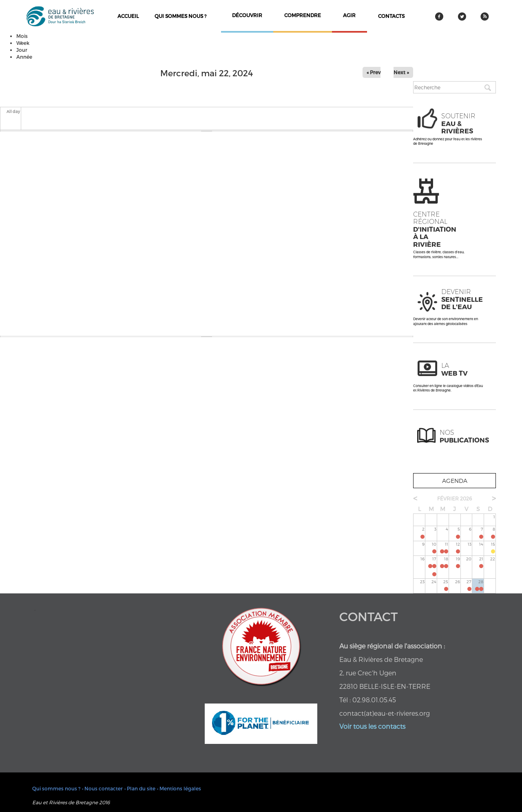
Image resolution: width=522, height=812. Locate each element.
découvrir (247, 15)
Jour (22, 50)
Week (23, 43)
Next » (401, 72)
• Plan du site (140, 788)
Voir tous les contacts (372, 726)
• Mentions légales (179, 788)
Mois (22, 36)
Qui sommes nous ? (180, 16)
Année (24, 57)
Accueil (128, 16)
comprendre (303, 15)
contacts (391, 16)
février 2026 (455, 498)
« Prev (374, 72)
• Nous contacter (102, 788)
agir (349, 15)
